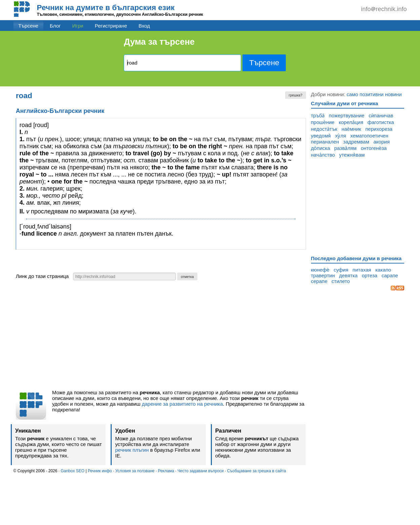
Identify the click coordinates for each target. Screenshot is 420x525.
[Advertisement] (161, 337)
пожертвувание (347, 115)
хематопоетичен (369, 136)
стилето (341, 281)
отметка (187, 277)
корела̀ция (351, 122)
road (24, 96)
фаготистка (381, 122)
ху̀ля (341, 136)
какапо (383, 270)
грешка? (296, 95)
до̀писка (321, 148)
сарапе (390, 275)
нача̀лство (323, 155)
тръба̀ (318, 115)
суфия (341, 270)
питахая (362, 270)
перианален (325, 142)
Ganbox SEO (72, 471)
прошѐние (323, 122)
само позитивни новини (374, 94)
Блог (55, 26)
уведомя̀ (321, 136)
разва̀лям (345, 148)
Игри (78, 26)
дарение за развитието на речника (182, 404)
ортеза (370, 275)
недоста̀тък (324, 129)
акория (382, 142)
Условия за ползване (135, 471)
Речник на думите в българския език (106, 8)
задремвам (356, 142)
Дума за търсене (159, 42)
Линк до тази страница (42, 276)
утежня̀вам (352, 155)
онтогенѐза (374, 148)
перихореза (379, 129)
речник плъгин (132, 450)
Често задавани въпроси (201, 471)
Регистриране (111, 26)
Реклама (166, 471)
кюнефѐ (320, 270)
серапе (319, 281)
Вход (144, 26)
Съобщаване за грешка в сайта (256, 471)
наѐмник (351, 129)
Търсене (28, 26)
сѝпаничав (381, 115)
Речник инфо (100, 471)
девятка (348, 275)
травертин (323, 275)
